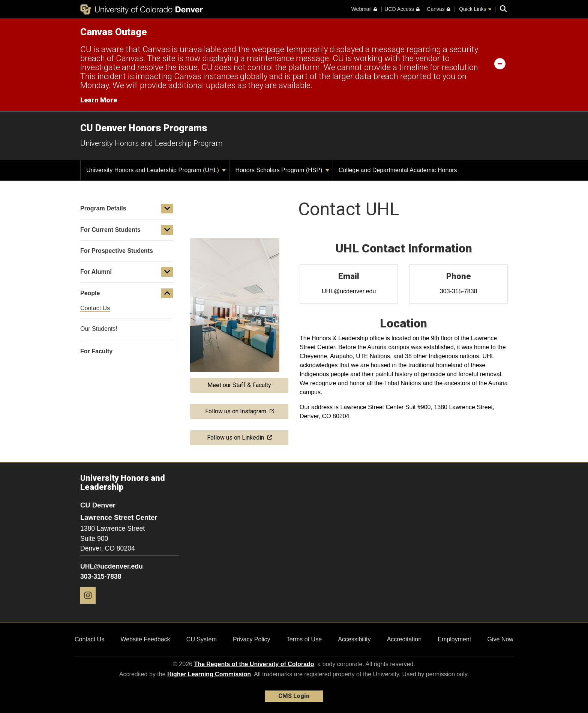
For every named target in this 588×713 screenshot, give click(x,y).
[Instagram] (91, 607)
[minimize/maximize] (500, 63)
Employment (454, 639)
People (90, 293)
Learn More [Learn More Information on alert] (99, 100)
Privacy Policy (252, 639)
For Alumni (96, 272)
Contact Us (89, 639)
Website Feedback (145, 639)
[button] (167, 209)
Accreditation (404, 639)
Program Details (103, 208)
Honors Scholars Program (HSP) (282, 170)
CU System (202, 639)
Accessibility (354, 639)
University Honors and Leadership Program (151, 143)
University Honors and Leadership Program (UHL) (156, 170)
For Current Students (110, 230)
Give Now (500, 639)
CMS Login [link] (294, 696)
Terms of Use (304, 639)
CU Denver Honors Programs (144, 128)
